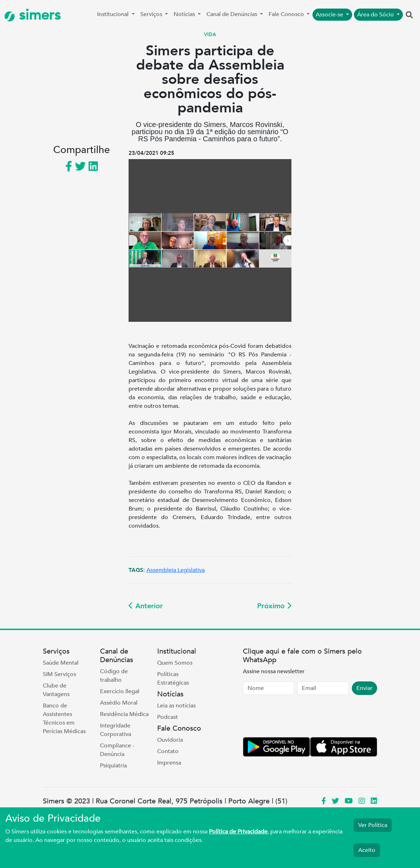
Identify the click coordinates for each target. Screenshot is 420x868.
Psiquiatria (113, 766)
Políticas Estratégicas (173, 679)
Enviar (364, 688)
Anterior (146, 606)
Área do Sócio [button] (376, 15)
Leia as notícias (176, 706)
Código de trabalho (114, 676)
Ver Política (373, 825)
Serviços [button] (152, 14)
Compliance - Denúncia (117, 750)
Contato (168, 751)
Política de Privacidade (238, 832)
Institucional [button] (114, 14)
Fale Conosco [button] (287, 14)
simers (32, 15)
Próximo (274, 606)
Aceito (367, 850)
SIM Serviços (59, 674)
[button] (409, 15)
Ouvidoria (170, 740)
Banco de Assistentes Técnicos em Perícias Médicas (64, 719)
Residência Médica (124, 714)
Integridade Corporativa (116, 730)
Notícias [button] (185, 14)
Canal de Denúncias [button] (232, 14)
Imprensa (169, 763)
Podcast (167, 717)
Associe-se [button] (330, 15)
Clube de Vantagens (56, 690)
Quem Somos (175, 663)
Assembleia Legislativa (176, 570)
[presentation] (297, 717)
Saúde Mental (61, 663)
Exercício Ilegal (120, 691)
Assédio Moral (119, 703)
